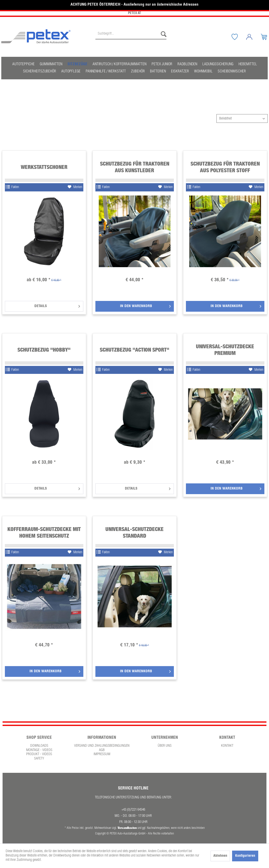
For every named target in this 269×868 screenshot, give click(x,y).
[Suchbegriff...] (131, 34)
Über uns (165, 746)
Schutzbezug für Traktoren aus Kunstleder (135, 167)
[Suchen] (162, 34)
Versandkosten (127, 828)
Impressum (102, 754)
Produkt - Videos (39, 754)
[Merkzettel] (238, 37)
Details (57, 305)
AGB (102, 750)
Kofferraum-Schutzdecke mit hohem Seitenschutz (44, 532)
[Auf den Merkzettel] (75, 187)
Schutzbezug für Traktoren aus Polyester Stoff (225, 167)
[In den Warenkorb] (135, 306)
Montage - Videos (39, 750)
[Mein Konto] (253, 37)
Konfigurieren (245, 856)
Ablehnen (220, 856)
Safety (39, 759)
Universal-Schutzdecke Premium (225, 350)
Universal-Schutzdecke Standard (134, 532)
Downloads (39, 746)
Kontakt (227, 746)
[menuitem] (131, 37)
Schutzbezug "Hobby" (44, 350)
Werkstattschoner (44, 167)
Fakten (12, 187)
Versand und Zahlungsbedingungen (102, 746)
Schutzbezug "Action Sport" (134, 350)
